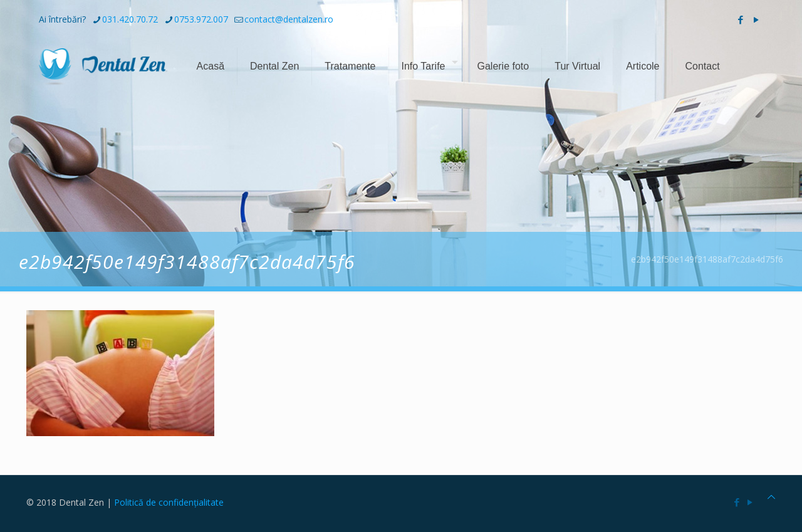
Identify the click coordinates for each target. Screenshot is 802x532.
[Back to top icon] (771, 497)
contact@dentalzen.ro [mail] (289, 19)
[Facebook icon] (740, 19)
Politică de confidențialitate (169, 502)
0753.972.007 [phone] (201, 19)
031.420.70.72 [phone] (130, 19)
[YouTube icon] (756, 19)
